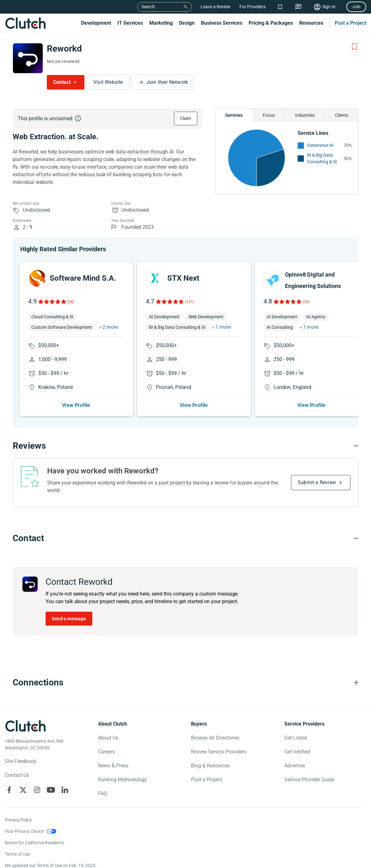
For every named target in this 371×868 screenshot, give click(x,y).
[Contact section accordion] (185, 538)
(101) (190, 302)
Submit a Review (317, 482)
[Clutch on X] (23, 790)
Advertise (295, 766)
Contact (62, 82)
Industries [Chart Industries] (305, 115)
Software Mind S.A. (83, 278)
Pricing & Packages (271, 23)
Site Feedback (20, 761)
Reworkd (64, 49)
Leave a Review (216, 7)
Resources (311, 23)
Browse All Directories (215, 738)
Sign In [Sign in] (329, 7)
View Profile (76, 405)
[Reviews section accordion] (185, 446)
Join (356, 7)
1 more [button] (223, 327)
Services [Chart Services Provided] (234, 115)
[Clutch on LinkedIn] (65, 790)
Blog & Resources (210, 766)
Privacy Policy (18, 820)
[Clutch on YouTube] (51, 790)
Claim (186, 118)
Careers (106, 752)
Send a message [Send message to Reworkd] (69, 619)
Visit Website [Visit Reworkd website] (108, 82)
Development (96, 23)
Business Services (222, 23)
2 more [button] (110, 327)
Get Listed (296, 738)
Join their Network (167, 82)
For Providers (253, 7)
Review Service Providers (219, 752)
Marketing (161, 23)
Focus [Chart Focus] (269, 115)
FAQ (103, 793)
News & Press (113, 766)
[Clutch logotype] (25, 726)
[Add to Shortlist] (355, 47)
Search (148, 7)
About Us (108, 738)
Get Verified (297, 752)
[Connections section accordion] (185, 683)
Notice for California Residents (34, 843)
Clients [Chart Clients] (342, 115)
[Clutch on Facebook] (9, 790)
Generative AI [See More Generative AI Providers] (320, 145)
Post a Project (350, 23)
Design (187, 23)
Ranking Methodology (123, 780)
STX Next (183, 278)
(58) (71, 302)
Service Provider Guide (309, 780)
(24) (306, 302)
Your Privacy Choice (24, 831)
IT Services (130, 23)
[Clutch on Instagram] (37, 790)
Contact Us (17, 775)
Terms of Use (17, 854)
